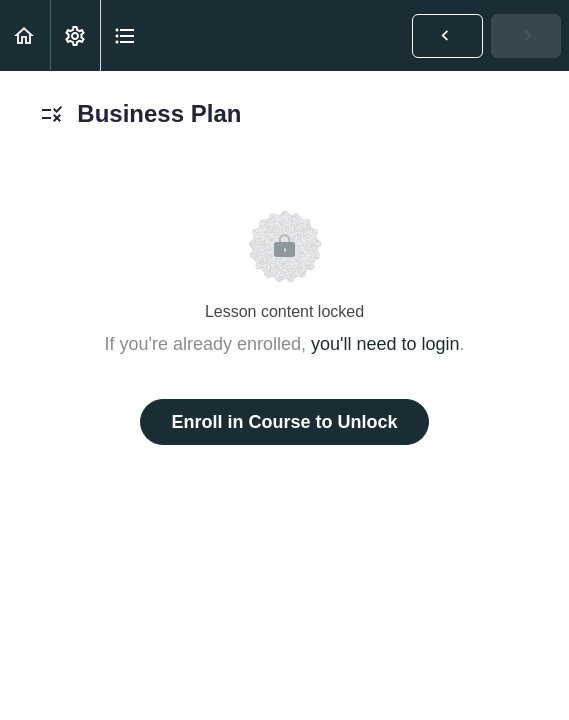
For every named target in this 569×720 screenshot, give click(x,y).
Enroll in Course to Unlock (284, 422)
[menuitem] (75, 35)
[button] (25, 35)
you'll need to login (385, 344)
